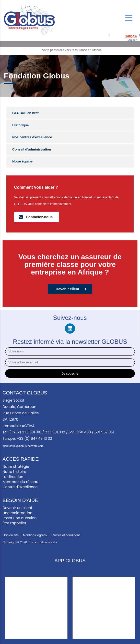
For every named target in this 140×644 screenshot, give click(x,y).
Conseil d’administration (32, 149)
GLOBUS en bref (25, 113)
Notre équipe (22, 161)
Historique (20, 125)
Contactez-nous (36, 217)
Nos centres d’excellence (32, 137)
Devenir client (71, 289)
